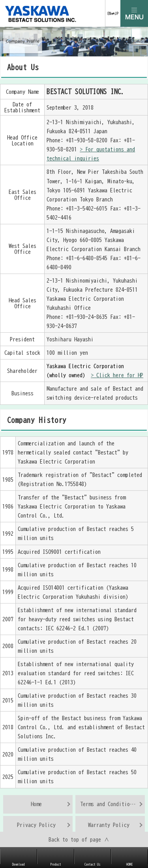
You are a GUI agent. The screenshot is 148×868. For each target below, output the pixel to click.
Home (36, 804)
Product (56, 864)
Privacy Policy (36, 825)
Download (19, 864)
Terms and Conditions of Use (113, 804)
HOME (129, 864)
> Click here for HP (117, 375)
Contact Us (92, 864)
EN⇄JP (113, 13)
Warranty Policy (109, 825)
